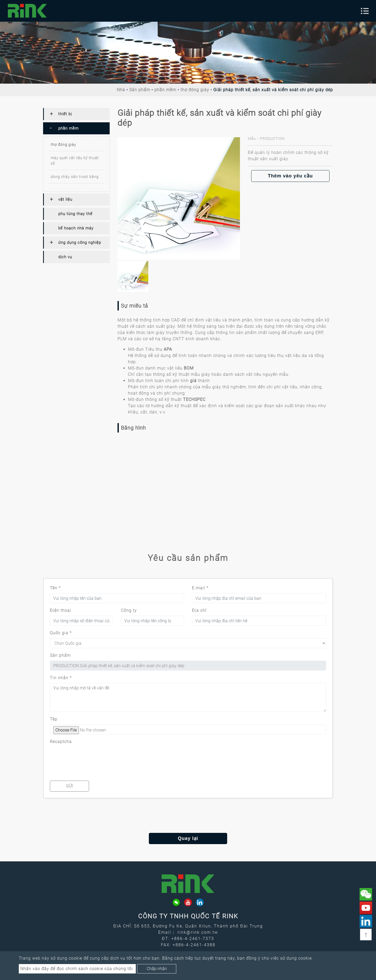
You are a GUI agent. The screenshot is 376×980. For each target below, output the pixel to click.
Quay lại (188, 838)
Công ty (129, 610)
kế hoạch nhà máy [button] (76, 228)
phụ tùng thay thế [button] (75, 214)
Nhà (121, 90)
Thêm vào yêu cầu (290, 176)
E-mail (200, 588)
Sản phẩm (140, 90)
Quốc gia (61, 633)
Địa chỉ (199, 610)
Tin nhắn (61, 678)
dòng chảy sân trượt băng (75, 177)
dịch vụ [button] (65, 257)
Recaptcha (61, 742)
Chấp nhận (157, 969)
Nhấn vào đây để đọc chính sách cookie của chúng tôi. (77, 969)
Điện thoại (61, 610)
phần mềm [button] (68, 128)
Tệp (54, 719)
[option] (179, 198)
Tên (55, 588)
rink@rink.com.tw (198, 932)
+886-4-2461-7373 (193, 939)
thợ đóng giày (195, 90)
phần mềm (165, 90)
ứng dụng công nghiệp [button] (80, 243)
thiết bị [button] (65, 114)
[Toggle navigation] (365, 11)
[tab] (76, 114)
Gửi (69, 786)
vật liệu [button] (65, 199)
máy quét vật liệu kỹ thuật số (75, 161)
